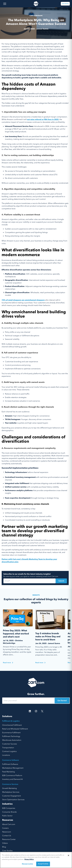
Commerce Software (11, 760)
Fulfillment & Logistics (11, 721)
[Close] (68, 855)
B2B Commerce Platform (12, 775)
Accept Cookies (43, 864)
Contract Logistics (9, 751)
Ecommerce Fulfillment (11, 733)
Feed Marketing (8, 772)
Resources (8, 820)
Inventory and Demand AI (12, 779)
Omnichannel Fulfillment (12, 725)
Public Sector (7, 816)
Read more (8, 663)
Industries (7, 804)
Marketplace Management (13, 768)
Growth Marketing (9, 788)
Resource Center (9, 839)
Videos (5, 843)
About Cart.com (9, 824)
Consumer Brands (9, 812)
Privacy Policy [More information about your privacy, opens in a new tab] (29, 859)
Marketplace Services (11, 792)
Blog (4, 847)
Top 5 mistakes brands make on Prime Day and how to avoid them (48, 637)
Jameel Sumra (42, 29)
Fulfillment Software (10, 764)
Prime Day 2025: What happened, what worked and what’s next (16, 634)
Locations (6, 755)
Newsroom (7, 832)
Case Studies (7, 851)
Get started (65, 4)
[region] (36, 860)
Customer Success (10, 744)
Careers (5, 828)
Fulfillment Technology (11, 736)
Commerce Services (10, 784)
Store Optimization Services (13, 800)
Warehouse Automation (12, 740)
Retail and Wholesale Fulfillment (15, 729)
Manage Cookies (28, 864)
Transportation (8, 748)
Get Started (62, 701)
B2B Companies (9, 808)
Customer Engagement (12, 796)
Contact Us (7, 836)
